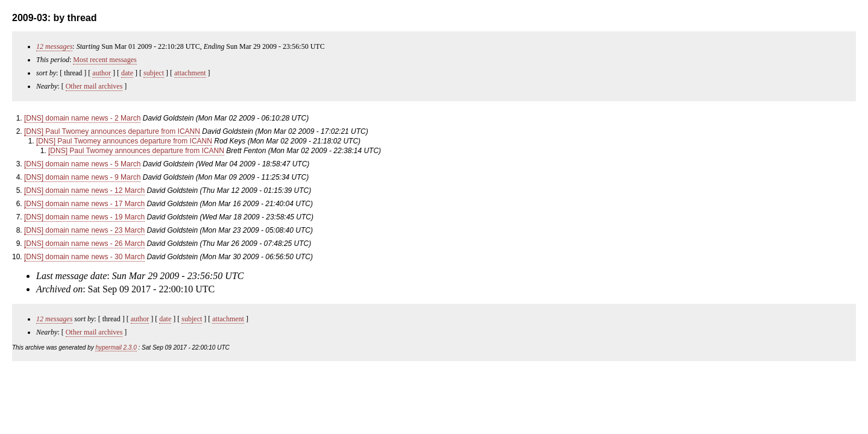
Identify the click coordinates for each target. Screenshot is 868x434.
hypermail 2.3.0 (116, 348)
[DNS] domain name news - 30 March (84, 257)
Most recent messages (105, 60)
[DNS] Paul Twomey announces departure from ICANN (112, 131)
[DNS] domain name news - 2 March (82, 118)
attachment (190, 73)
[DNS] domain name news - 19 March (84, 217)
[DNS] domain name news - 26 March (84, 244)
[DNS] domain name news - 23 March (84, 230)
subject (154, 73)
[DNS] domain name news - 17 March (84, 204)
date (127, 73)
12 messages (54, 46)
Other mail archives (94, 86)
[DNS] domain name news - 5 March (82, 164)
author (102, 73)
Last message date (71, 276)
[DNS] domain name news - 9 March (82, 177)
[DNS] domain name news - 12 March (84, 190)
